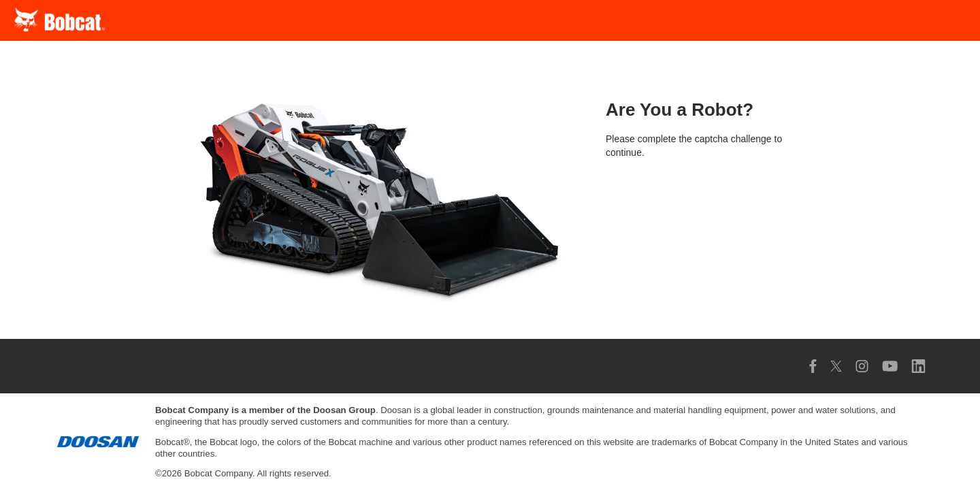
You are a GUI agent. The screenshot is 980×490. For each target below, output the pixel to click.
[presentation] (709, 208)
